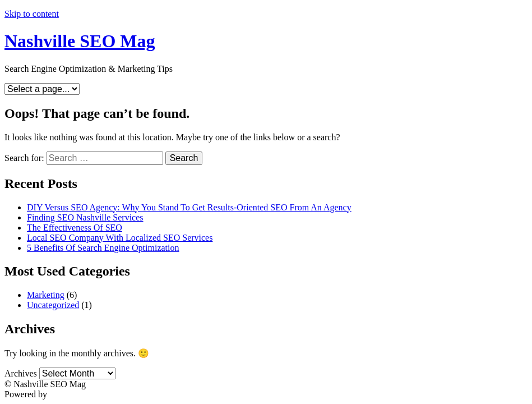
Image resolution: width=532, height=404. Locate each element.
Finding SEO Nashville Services (85, 217)
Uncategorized (53, 305)
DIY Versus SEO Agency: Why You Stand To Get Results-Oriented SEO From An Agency (189, 207)
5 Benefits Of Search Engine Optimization (103, 248)
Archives (21, 373)
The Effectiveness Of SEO (75, 228)
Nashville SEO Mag (80, 41)
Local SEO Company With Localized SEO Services (120, 238)
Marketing (46, 295)
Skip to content (32, 14)
